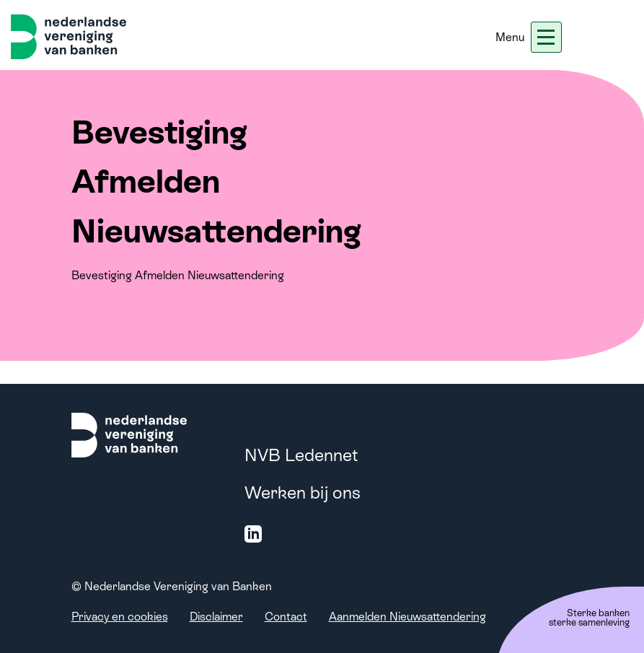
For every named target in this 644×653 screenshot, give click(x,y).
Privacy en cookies (120, 617)
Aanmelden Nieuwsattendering (407, 617)
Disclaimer (216, 617)
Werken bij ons (303, 492)
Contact (286, 617)
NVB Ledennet (301, 455)
